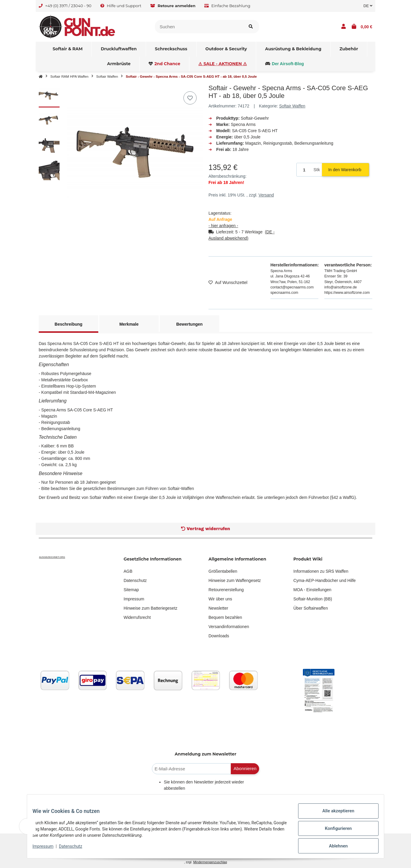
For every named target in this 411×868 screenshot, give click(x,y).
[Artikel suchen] (251, 27)
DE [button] (368, 6)
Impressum (134, 599)
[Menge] (304, 170)
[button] (344, 27)
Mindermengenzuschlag (210, 862)
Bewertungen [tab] (190, 324)
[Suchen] (199, 27)
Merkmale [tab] (129, 324)
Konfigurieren (334, 831)
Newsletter (218, 608)
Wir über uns (220, 599)
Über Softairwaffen (311, 608)
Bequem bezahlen (225, 617)
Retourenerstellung (226, 590)
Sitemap (131, 590)
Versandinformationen (229, 627)
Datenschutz (135, 580)
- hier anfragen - (223, 226)
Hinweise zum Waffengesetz (235, 580)
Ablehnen (334, 847)
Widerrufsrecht (137, 617)
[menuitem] (68, 49)
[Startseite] (41, 77)
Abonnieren (245, 768)
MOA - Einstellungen (312, 590)
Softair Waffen (292, 106)
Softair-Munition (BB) (313, 599)
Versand (266, 195)
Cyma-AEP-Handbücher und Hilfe (324, 580)
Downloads (219, 636)
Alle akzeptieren (334, 816)
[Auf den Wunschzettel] (190, 98)
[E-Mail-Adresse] (192, 769)
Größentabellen (223, 571)
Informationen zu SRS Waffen (321, 571)
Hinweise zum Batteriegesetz (151, 608)
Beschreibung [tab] (68, 324)
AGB (128, 571)
